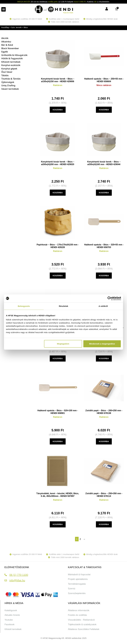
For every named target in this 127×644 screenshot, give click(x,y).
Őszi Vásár (7, 72)
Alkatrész (6, 42)
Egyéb (5, 52)
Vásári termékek (10, 89)
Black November (10, 48)
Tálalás (5, 75)
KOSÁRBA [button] (58, 110)
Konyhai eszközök (11, 65)
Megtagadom (63, 344)
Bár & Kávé (7, 45)
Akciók (5, 38)
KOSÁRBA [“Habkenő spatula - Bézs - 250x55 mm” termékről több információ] (104, 110)
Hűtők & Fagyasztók (12, 58)
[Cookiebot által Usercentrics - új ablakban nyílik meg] (109, 298)
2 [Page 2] (80, 539)
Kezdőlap (5, 27)
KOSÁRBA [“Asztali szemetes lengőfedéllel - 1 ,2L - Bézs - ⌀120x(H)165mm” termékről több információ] (58, 358)
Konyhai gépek (9, 69)
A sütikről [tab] (103, 306)
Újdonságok (8, 82)
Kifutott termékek (11, 62)
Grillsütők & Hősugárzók (14, 55)
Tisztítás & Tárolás (11, 79)
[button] (4, 9)
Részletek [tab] (63, 306)
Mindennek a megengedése (102, 344)
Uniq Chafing (8, 85)
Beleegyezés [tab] (24, 306)
